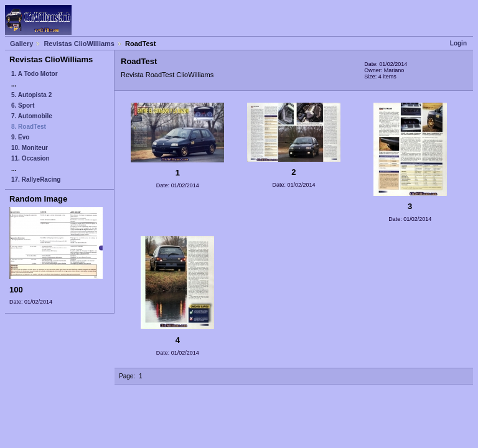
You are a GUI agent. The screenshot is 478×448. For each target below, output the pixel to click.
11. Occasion (30, 158)
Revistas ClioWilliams (79, 44)
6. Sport (23, 105)
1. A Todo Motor (35, 74)
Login (458, 43)
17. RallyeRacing (36, 180)
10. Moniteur (30, 148)
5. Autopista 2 (31, 95)
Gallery (21, 44)
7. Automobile (32, 116)
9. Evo (20, 137)
